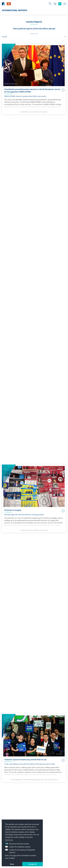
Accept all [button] (33, 864)
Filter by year (34, 34)
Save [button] (12, 864)
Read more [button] (9, 840)
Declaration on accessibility (50, 853)
